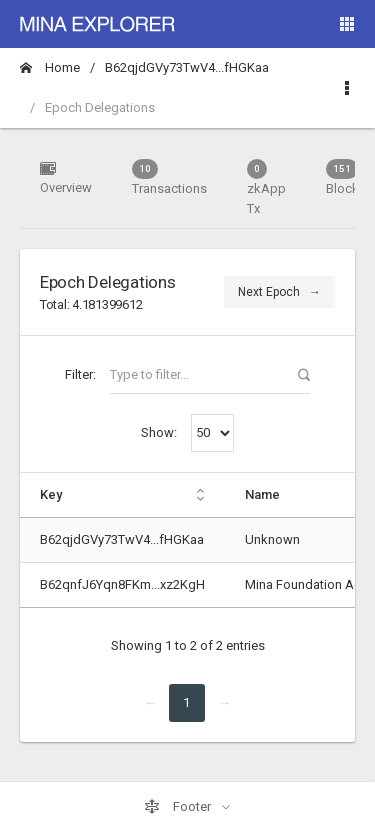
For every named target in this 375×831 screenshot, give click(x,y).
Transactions (169, 177)
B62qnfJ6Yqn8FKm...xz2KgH (122, 584)
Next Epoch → (279, 292)
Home (50, 67)
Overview (66, 177)
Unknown (272, 539)
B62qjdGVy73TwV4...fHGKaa (187, 67)
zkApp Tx (266, 187)
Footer (179, 807)
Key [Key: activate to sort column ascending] (51, 494)
